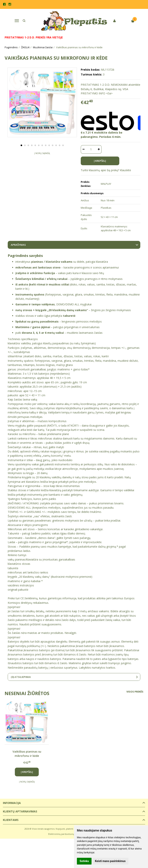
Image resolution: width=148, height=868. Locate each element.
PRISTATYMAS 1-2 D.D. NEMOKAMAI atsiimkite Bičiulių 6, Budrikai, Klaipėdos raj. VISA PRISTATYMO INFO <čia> (111, 89)
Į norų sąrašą (42, 162)
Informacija (12, 803)
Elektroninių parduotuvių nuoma (65, 834)
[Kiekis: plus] (99, 149)
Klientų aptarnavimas (20, 811)
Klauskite (125, 170)
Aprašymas (18, 245)
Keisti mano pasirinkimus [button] (110, 861)
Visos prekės (135, 692)
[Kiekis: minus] (84, 149)
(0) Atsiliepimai (21, 677)
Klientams (11, 820)
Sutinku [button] (84, 861)
